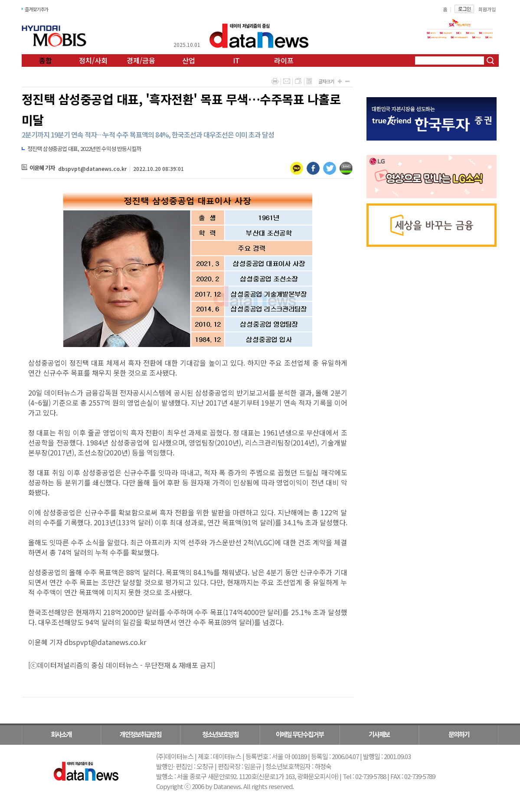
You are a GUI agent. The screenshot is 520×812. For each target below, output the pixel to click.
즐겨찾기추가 (36, 9)
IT (236, 60)
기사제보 (379, 734)
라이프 (284, 60)
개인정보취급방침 (141, 734)
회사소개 (61, 734)
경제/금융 (141, 60)
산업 (189, 60)
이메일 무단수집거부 (300, 734)
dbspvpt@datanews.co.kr (92, 169)
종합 (46, 60)
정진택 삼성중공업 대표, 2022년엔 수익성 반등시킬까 (84, 149)
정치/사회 (93, 60)
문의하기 (459, 734)
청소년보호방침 (220, 734)
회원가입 (487, 9)
